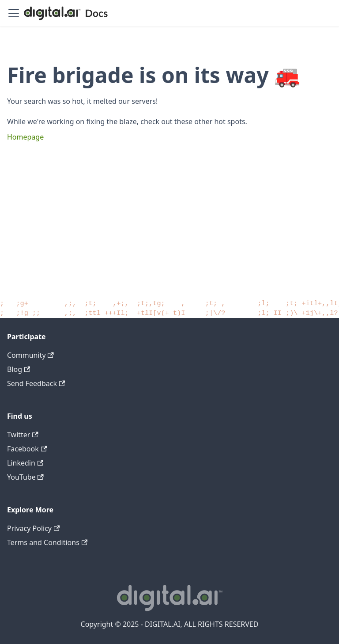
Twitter (23, 435)
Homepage (25, 137)
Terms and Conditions (47, 542)
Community (30, 355)
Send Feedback (36, 383)
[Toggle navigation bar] (14, 13)
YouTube (25, 477)
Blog (19, 369)
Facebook (27, 449)
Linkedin (25, 463)
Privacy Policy (33, 528)
